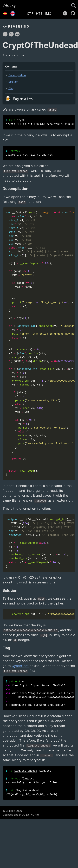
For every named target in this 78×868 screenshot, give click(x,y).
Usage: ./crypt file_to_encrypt (29, 153)
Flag (11, 88)
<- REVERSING (16, 26)
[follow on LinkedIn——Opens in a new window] (66, 13)
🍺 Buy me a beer (19, 99)
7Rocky (9, 5)
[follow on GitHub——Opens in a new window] (74, 13)
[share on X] (12, 36)
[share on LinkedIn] (17, 36)
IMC (48, 14)
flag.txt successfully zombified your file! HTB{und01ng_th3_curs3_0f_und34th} (32, 783)
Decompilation (17, 75)
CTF (30, 14)
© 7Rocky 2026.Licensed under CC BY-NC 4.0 (21, 813)
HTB (39, 14)
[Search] (74, 5)
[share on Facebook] (6, 36)
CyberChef (20, 666)
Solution (13, 82)
